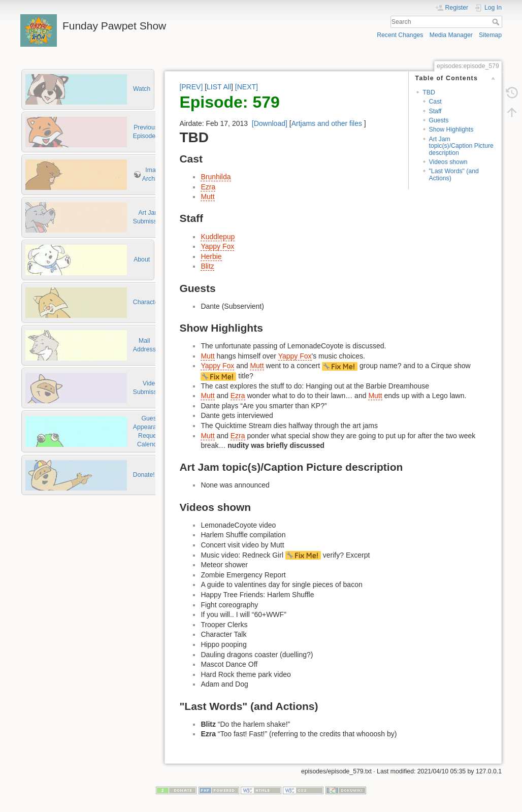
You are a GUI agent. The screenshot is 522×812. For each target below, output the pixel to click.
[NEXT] (247, 87)
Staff (435, 111)
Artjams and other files (327, 123)
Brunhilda (216, 177)
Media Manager (451, 35)
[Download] (270, 123)
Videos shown (448, 162)
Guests (439, 120)
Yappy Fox (217, 246)
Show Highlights (451, 129)
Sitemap (490, 35)
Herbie (211, 256)
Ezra (208, 187)
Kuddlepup (218, 237)
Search (497, 22)
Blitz (207, 266)
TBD (429, 92)
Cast (435, 102)
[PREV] (191, 87)
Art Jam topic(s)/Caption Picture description (461, 146)
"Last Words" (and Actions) (454, 174)
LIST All (219, 87)
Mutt (207, 197)
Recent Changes (400, 35)
